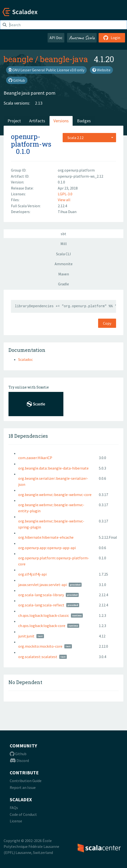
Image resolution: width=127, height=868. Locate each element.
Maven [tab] (64, 274)
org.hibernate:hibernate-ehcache (46, 537)
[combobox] (89, 138)
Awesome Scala (82, 38)
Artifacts (37, 121)
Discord (19, 761)
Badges (84, 121)
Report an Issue (23, 787)
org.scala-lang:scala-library (41, 595)
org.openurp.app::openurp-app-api (47, 548)
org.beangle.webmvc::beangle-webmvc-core (55, 495)
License (16, 821)
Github (18, 754)
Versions (61, 121)
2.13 (39, 103)
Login (112, 38)
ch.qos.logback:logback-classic (44, 615)
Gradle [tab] (63, 284)
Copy (107, 323)
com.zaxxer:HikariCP (35, 458)
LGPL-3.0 (65, 194)
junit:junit (26, 636)
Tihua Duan (67, 212)
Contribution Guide (26, 781)
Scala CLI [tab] (63, 254)
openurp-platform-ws (31, 140)
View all (64, 200)
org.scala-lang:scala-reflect (41, 605)
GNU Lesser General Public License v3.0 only (46, 70)
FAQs (14, 808)
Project (14, 121)
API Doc (56, 38)
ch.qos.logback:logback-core (42, 626)
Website (101, 70)
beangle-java (64, 59)
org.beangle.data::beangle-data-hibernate (53, 468)
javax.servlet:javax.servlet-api (42, 585)
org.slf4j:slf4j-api (32, 574)
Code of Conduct (23, 814)
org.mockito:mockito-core (40, 646)
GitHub (17, 80)
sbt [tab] (63, 234)
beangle (18, 59)
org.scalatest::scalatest (38, 657)
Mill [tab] (64, 244)
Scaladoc (25, 359)
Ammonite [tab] (64, 264)
